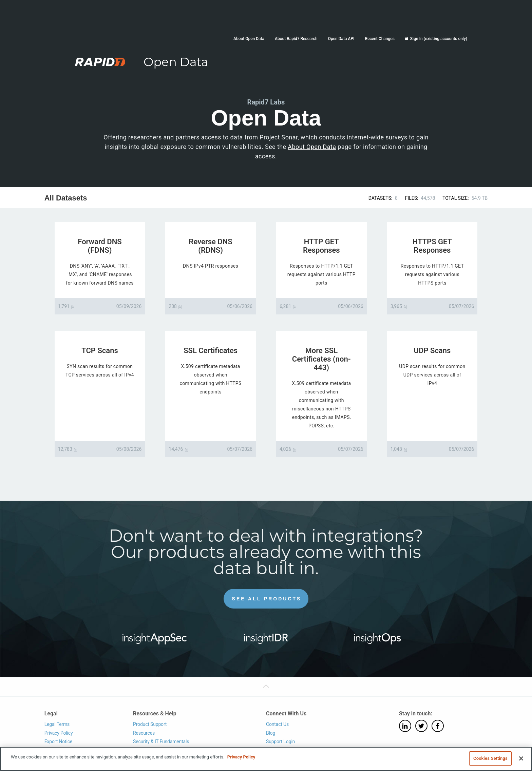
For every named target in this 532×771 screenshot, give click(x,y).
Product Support (150, 724)
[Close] (521, 758)
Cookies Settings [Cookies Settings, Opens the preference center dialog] (490, 758)
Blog (271, 733)
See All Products (267, 599)
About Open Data (249, 39)
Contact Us (277, 724)
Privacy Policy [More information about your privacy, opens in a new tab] (241, 757)
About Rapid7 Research (296, 39)
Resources (144, 733)
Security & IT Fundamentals (161, 741)
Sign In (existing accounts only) (439, 39)
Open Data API (341, 39)
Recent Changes (379, 39)
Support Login (280, 741)
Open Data (176, 62)
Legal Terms (57, 724)
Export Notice (58, 741)
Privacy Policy (59, 733)
